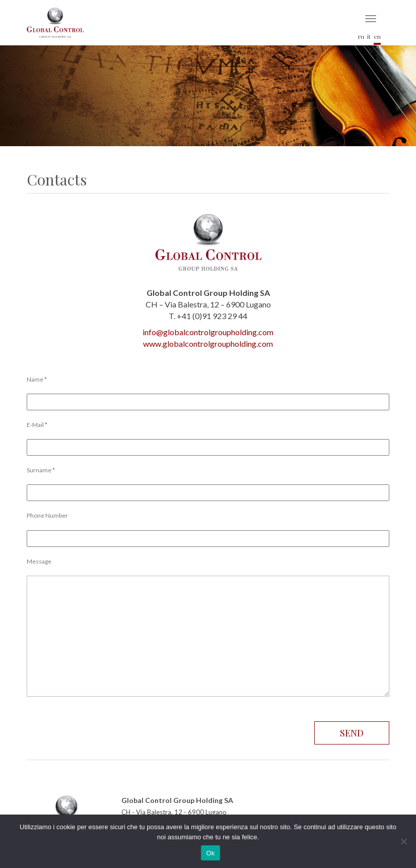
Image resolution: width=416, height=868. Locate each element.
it (369, 36)
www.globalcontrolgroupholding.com (208, 344)
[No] (403, 841)
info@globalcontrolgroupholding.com (208, 332)
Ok (210, 853)
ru (361, 36)
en (377, 36)
